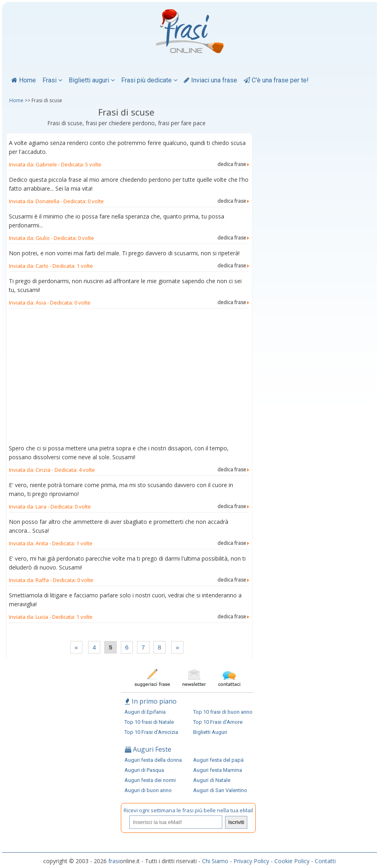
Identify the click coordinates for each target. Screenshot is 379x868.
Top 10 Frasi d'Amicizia (151, 732)
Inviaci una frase (211, 80)
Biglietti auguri (92, 80)
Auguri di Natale (212, 780)
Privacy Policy (251, 861)
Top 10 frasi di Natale (149, 722)
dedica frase (233, 164)
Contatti (325, 861)
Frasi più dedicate (149, 80)
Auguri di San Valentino (220, 790)
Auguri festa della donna (153, 760)
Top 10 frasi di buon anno (223, 712)
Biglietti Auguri (210, 732)
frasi (114, 861)
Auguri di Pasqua (144, 770)
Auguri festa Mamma (218, 770)
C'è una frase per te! (276, 80)
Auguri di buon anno (148, 790)
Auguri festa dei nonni (150, 780)
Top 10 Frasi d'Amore (218, 722)
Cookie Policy (292, 861)
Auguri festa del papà (218, 760)
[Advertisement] (129, 378)
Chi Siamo (215, 861)
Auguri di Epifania (145, 712)
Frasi (52, 80)
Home (24, 80)
